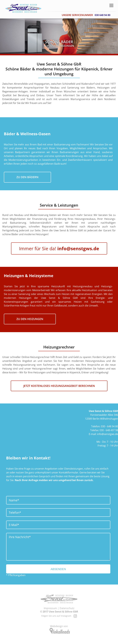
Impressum (50, 608)
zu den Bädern (27, 177)
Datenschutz (67, 608)
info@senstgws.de (108, 434)
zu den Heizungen (30, 319)
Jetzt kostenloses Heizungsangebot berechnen (59, 386)
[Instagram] (75, 616)
